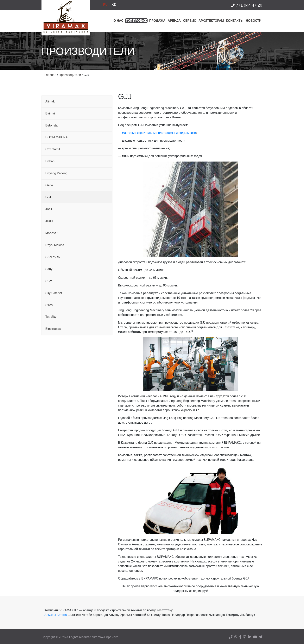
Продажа (157, 21)
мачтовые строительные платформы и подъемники (159, 133)
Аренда (174, 21)
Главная (50, 75)
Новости (254, 21)
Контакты (235, 21)
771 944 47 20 (246, 5)
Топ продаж (136, 21)
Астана (62, 615)
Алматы (50, 615)
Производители (70, 75)
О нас (118, 21)
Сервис (190, 21)
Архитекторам (211, 21)
